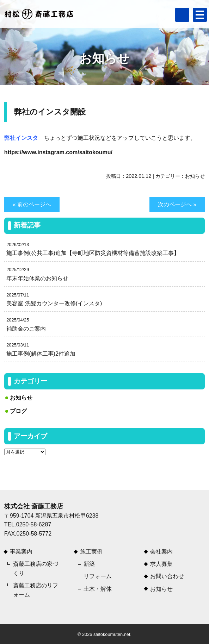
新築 (89, 564)
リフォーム (98, 576)
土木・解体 (98, 589)
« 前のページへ (32, 204)
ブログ (18, 411)
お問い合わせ (167, 576)
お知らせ (195, 176)
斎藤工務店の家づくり (36, 568)
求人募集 (161, 564)
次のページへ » (177, 204)
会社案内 (161, 552)
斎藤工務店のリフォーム (36, 590)
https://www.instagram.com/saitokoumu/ (58, 152)
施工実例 (91, 552)
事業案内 (21, 552)
